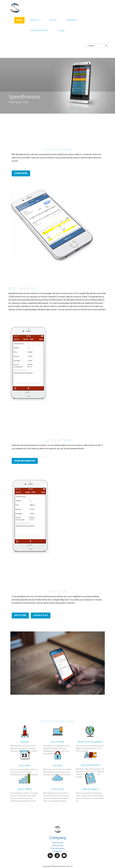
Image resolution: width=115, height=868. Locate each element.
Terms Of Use (57, 846)
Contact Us (57, 851)
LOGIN (61, 31)
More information (25, 461)
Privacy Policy (58, 843)
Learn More (21, 173)
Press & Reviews (58, 848)
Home (19, 20)
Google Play (41, 615)
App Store (20, 615)
